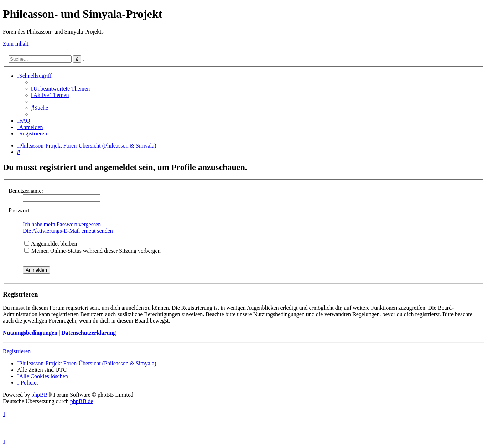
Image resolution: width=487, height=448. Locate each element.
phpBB (39, 395)
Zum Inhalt (16, 44)
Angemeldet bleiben (51, 244)
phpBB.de (82, 401)
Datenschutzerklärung (89, 333)
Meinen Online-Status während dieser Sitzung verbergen (92, 251)
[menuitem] (61, 89)
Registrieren (17, 351)
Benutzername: (26, 191)
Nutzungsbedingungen (30, 333)
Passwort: (20, 210)
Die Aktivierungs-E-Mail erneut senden (68, 231)
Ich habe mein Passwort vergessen (62, 224)
